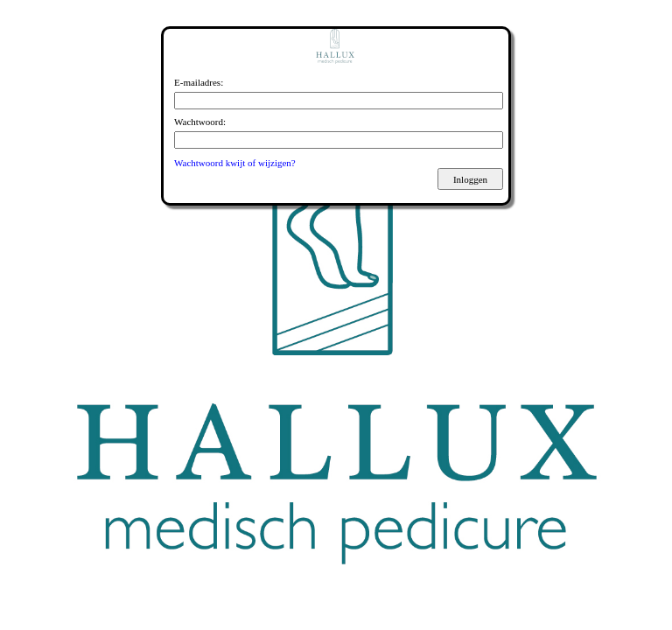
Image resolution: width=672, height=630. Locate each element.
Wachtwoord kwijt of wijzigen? (235, 163)
